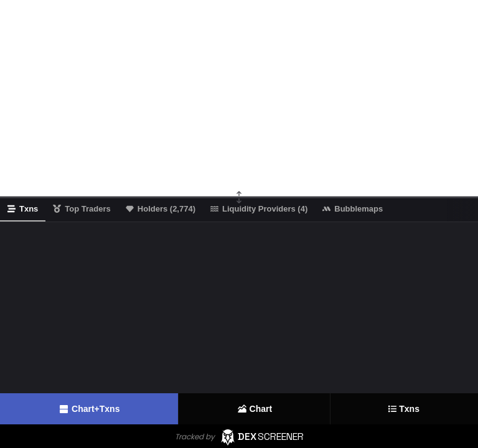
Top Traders (82, 209)
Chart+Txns (89, 409)
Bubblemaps (353, 209)
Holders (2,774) (161, 209)
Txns (404, 409)
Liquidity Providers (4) (259, 209)
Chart (255, 409)
